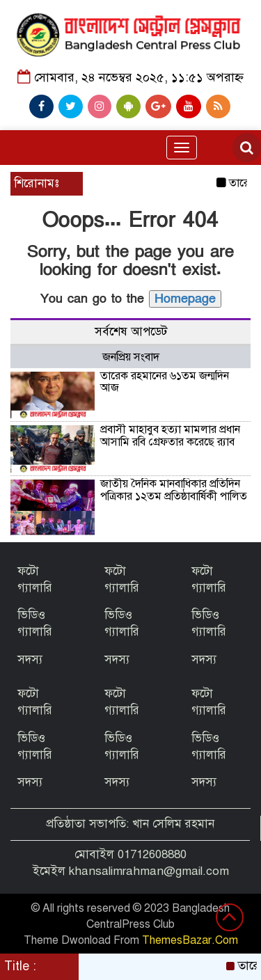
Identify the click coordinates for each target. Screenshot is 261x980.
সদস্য (30, 659)
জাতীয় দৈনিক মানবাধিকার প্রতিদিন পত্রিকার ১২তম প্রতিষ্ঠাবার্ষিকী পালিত (174, 490)
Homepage (185, 299)
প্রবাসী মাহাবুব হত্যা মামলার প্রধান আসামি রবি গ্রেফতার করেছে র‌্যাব (170, 436)
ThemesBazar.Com (190, 940)
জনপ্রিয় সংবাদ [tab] (131, 357)
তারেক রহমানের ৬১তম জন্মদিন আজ (165, 382)
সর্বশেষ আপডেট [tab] (131, 332)
